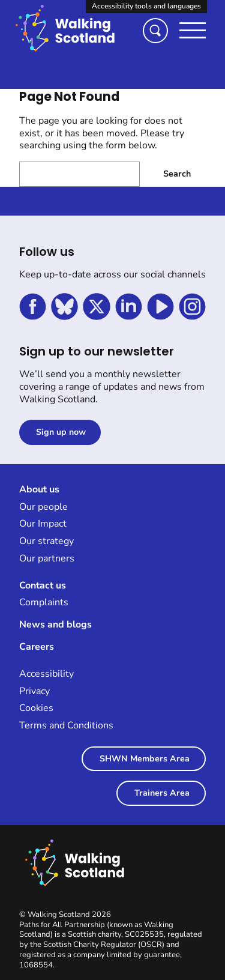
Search (177, 174)
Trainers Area (162, 793)
